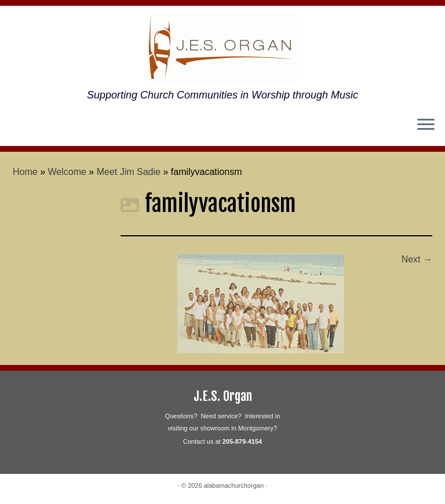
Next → (417, 259)
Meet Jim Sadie (129, 172)
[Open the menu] (426, 125)
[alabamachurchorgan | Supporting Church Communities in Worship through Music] (222, 48)
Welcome (67, 172)
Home (25, 172)
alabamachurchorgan (234, 485)
